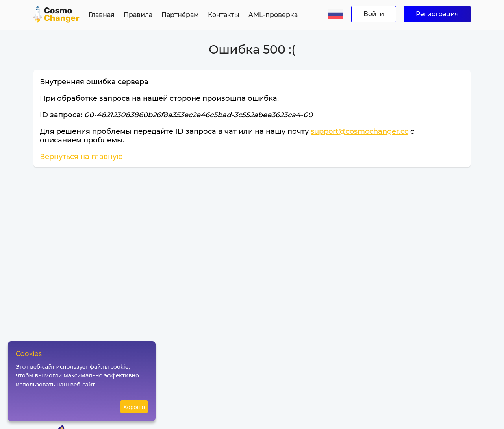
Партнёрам (180, 15)
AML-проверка (273, 15)
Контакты (224, 15)
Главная (102, 15)
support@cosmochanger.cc (359, 131)
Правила (138, 15)
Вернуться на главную (81, 157)
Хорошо (134, 407)
